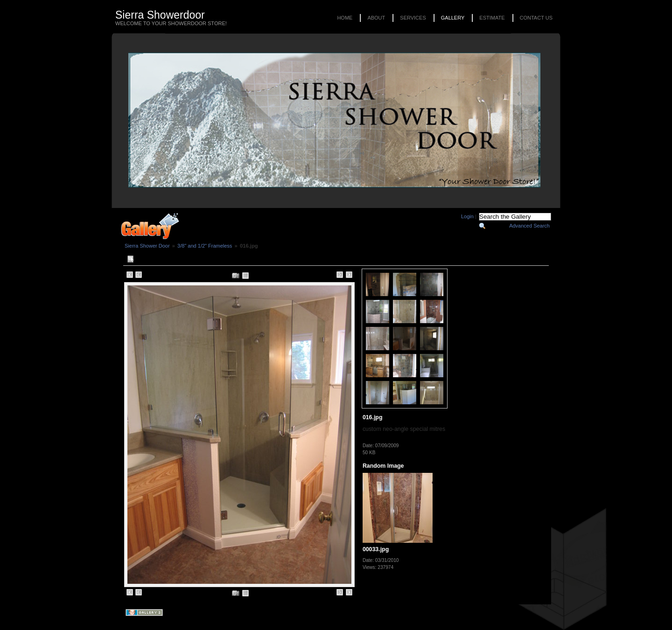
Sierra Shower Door (147, 246)
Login (467, 216)
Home (345, 18)
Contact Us (536, 18)
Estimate (492, 18)
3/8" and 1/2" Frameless (205, 246)
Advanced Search (529, 226)
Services (413, 18)
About (376, 18)
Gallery (453, 18)
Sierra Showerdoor (160, 15)
